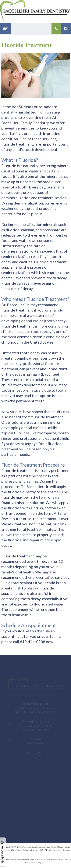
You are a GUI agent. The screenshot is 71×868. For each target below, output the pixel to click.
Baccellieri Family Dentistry (34, 847)
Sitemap (66, 850)
